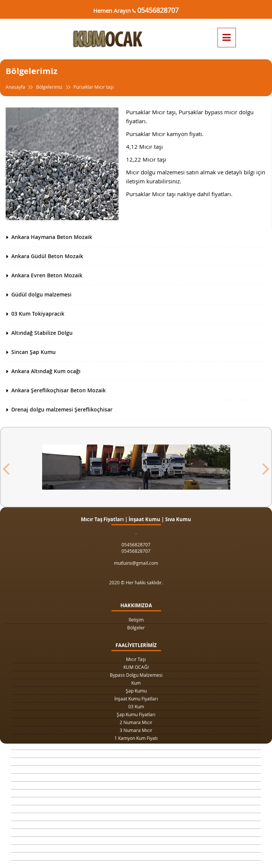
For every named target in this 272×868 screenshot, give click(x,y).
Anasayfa (20, 87)
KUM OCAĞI (136, 667)
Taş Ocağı (136, 793)
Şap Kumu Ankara (136, 801)
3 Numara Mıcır (136, 730)
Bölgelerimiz (49, 87)
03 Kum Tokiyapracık (38, 314)
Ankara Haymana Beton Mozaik (52, 237)
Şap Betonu (136, 833)
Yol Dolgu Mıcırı (136, 770)
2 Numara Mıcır (136, 722)
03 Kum (136, 706)
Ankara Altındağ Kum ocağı (46, 371)
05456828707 (158, 10)
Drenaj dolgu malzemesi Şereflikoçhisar (62, 409)
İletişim (136, 620)
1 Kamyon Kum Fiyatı (136, 738)
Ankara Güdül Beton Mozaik (47, 256)
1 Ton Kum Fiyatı (136, 746)
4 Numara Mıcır (136, 785)
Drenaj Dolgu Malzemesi (136, 754)
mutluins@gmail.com (136, 563)
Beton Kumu (136, 809)
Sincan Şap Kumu (33, 352)
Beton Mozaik (136, 841)
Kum (136, 683)
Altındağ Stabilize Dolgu (42, 333)
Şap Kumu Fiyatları (136, 714)
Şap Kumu (136, 691)
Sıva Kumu (136, 825)
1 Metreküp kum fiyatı (136, 777)
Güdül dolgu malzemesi (41, 294)
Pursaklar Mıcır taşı (89, 87)
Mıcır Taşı (136, 659)
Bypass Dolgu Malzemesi (136, 675)
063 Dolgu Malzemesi (136, 856)
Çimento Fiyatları (136, 848)
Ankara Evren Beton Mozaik (47, 275)
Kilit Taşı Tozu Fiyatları (136, 762)
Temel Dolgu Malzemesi (136, 817)
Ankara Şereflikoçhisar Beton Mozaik (59, 390)
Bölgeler (136, 628)
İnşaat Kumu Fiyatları (136, 699)
